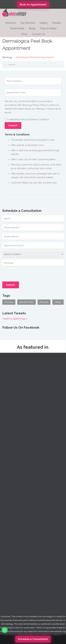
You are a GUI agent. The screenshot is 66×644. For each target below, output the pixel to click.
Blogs (32, 28)
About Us (10, 23)
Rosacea (44, 302)
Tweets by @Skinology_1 (15, 319)
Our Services (28, 23)
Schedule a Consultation (33, 639)
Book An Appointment (33, 5)
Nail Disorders (26, 302)
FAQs (24, 34)
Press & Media (48, 28)
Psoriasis (9, 302)
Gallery (44, 23)
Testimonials (17, 28)
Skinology (7, 57)
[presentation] (16, 272)
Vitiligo (58, 302)
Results (57, 23)
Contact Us (39, 34)
